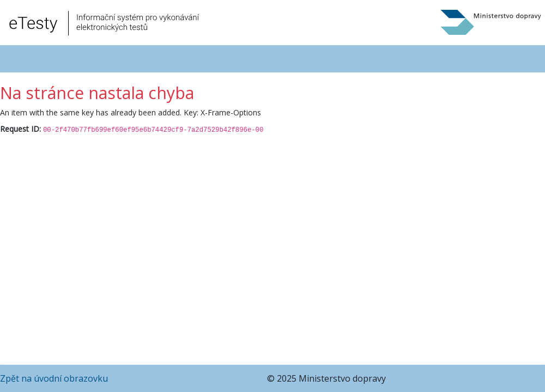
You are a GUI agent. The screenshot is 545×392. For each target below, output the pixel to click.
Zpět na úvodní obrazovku (54, 378)
